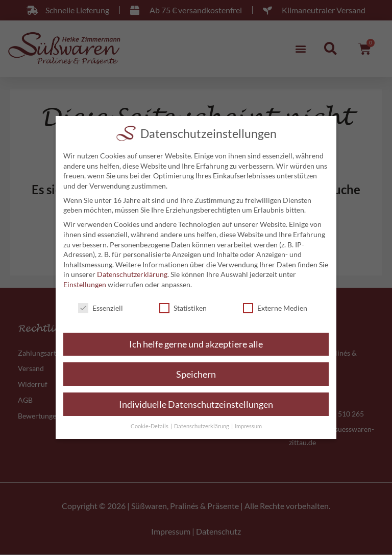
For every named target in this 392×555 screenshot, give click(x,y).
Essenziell (101, 308)
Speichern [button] (196, 374)
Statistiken (183, 308)
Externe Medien (275, 308)
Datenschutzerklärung (132, 274)
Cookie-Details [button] (150, 426)
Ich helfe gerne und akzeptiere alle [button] (196, 344)
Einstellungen (85, 284)
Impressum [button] (248, 426)
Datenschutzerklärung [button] (202, 426)
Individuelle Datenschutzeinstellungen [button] (196, 404)
